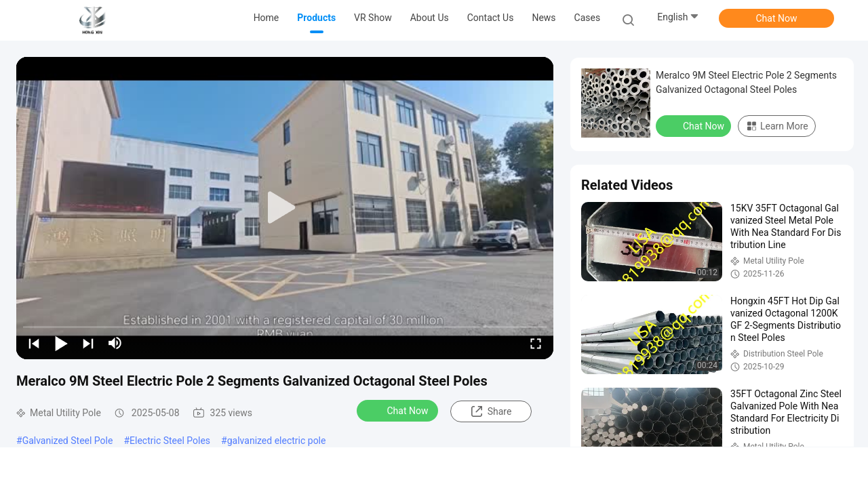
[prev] (34, 343)
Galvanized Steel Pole (68, 441)
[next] (88, 343)
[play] (285, 208)
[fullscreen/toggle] (536, 343)
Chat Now (777, 18)
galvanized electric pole (277, 441)
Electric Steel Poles (170, 441)
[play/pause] (61, 343)
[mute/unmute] (115, 343)
